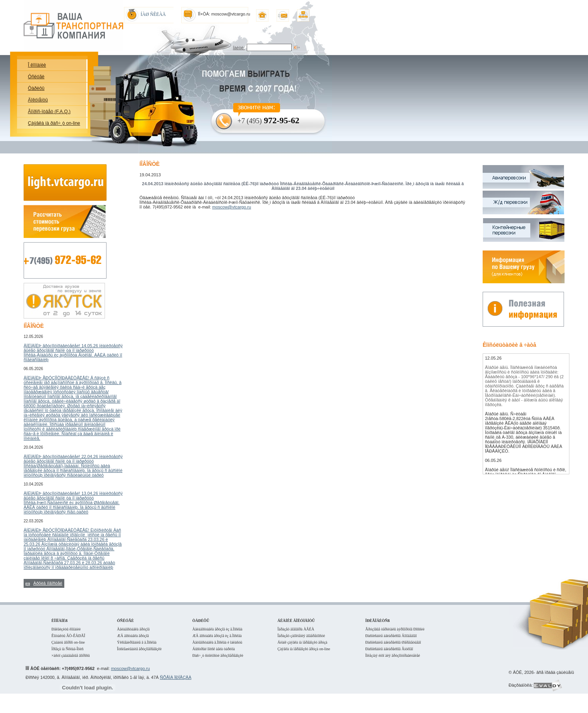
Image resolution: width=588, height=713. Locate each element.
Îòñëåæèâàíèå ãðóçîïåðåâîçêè (139, 649)
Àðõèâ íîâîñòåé (48, 583)
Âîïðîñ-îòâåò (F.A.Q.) (49, 112)
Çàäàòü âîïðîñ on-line (68, 642)
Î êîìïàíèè (37, 65)
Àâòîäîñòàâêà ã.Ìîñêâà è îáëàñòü (217, 642)
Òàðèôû (36, 88)
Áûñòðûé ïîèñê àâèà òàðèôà (213, 649)
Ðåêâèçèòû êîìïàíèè (66, 629)
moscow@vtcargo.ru (232, 207)
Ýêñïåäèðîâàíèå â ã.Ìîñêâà (137, 642)
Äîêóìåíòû (38, 100)
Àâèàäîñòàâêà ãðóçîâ (133, 629)
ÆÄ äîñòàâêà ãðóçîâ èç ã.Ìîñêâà (217, 636)
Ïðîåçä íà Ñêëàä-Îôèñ (68, 649)
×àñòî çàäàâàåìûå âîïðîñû (71, 655)
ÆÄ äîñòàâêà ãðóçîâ (133, 636)
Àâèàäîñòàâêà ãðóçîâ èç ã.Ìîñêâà (217, 629)
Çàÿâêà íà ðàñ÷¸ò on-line (54, 123)
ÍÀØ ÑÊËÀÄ (153, 14)
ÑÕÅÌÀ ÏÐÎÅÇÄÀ (176, 677)
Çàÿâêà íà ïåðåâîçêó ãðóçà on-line (304, 649)
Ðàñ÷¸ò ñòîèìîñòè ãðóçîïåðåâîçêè (218, 655)
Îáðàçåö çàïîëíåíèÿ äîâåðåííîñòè (301, 636)
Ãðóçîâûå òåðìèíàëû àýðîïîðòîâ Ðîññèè (395, 629)
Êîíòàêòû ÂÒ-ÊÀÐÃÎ (68, 636)
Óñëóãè (36, 77)
